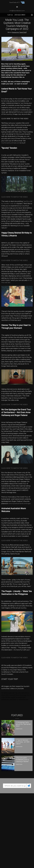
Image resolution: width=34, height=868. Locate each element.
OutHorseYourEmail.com (10, 143)
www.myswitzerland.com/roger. (20, 503)
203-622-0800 (20, 15)
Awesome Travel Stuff (19, 32)
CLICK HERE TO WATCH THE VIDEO (15, 197)
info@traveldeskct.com (17, 11)
